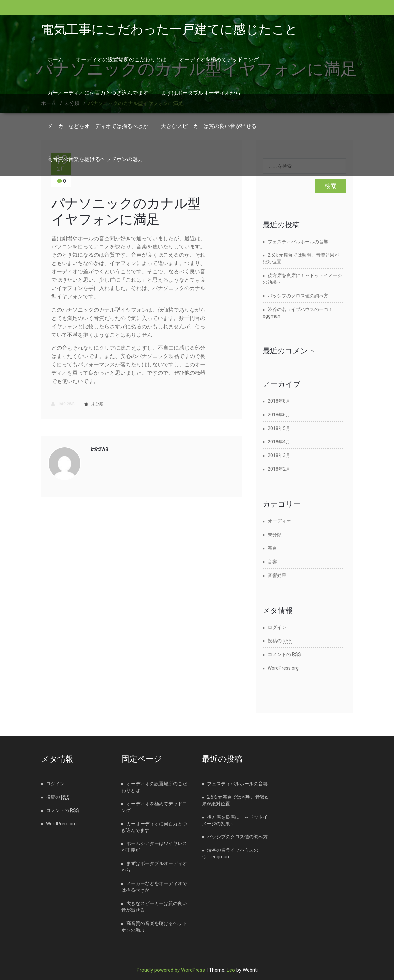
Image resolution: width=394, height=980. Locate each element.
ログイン (277, 627)
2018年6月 (279, 415)
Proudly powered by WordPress (171, 970)
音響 (272, 562)
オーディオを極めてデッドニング (219, 60)
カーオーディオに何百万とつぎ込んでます (98, 93)
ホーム (55, 60)
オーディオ (279, 521)
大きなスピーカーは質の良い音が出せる (209, 126)
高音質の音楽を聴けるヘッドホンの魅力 (95, 159)
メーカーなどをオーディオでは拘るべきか (98, 126)
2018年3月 (279, 455)
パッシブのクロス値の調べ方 (298, 296)
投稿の (280, 641)
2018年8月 (279, 401)
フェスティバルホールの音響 (298, 242)
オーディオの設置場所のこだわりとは (121, 60)
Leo (231, 970)
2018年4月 (279, 442)
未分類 (97, 404)
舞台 (272, 548)
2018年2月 (279, 469)
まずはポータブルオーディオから (201, 93)
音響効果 (277, 575)
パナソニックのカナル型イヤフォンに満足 (126, 211)
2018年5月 (279, 428)
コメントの (284, 654)
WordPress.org (283, 668)
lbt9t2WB (63, 404)
